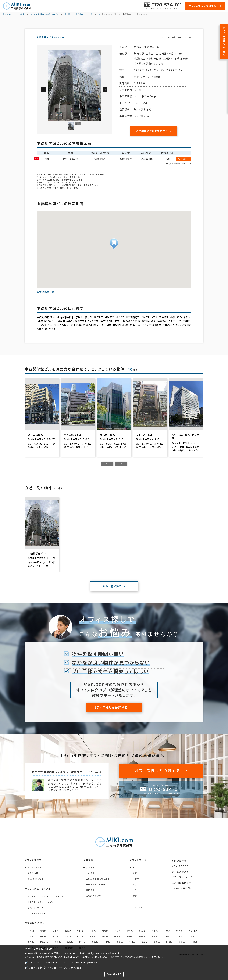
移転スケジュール (36, 913)
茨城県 (117, 936)
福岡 (136, 907)
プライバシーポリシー (184, 882)
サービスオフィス (182, 876)
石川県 (56, 942)
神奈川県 (193, 936)
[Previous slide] (107, 469)
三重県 (142, 942)
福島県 (105, 936)
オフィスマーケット (141, 865)
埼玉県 (155, 936)
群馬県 (142, 936)
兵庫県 (192, 942)
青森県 (43, 936)
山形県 (93, 936)
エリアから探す (35, 873)
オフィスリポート (142, 912)
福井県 (68, 942)
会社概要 (91, 873)
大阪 (136, 879)
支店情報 (91, 879)
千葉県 (167, 936)
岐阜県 (105, 942)
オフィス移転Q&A (37, 919)
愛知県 (130, 942)
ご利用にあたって (182, 887)
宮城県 (68, 936)
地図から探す (34, 879)
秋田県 (80, 936)
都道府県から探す (35, 929)
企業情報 (89, 865)
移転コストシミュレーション (40, 907)
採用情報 (91, 895)
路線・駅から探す (36, 884)
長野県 (93, 942)
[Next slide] (121, 469)
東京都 (179, 936)
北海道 (31, 936)
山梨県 (80, 942)
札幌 (136, 890)
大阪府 (179, 942)
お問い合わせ (180, 865)
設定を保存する (114, 974)
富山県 (43, 942)
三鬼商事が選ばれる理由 (99, 884)
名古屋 (137, 884)
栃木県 (130, 936)
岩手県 (56, 936)
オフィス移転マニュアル (38, 894)
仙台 (136, 895)
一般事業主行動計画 (97, 890)
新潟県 (31, 942)
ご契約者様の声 (94, 901)
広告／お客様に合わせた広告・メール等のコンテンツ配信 (55, 968)
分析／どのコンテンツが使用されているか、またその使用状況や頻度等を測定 (64, 963)
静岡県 (117, 942)
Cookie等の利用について (52, 957)
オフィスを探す (33, 865)
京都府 (167, 942)
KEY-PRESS (181, 871)
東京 (136, 873)
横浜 (136, 901)
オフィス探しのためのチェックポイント (45, 902)
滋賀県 (155, 942)
